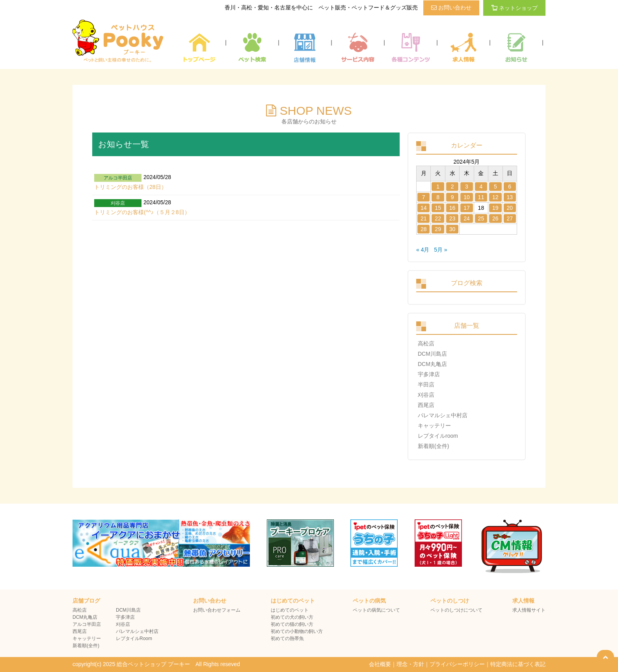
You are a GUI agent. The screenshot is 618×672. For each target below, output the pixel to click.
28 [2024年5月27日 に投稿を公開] (424, 229)
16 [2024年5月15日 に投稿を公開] (452, 208)
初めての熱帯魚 (287, 638)
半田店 (426, 385)
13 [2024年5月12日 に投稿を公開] (510, 197)
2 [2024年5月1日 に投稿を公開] (452, 187)
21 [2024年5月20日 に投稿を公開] (424, 218)
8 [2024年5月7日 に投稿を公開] (438, 197)
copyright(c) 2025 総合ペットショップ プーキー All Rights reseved (156, 664)
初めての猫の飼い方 (292, 624)
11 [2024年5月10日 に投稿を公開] (481, 197)
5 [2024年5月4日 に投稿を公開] (495, 187)
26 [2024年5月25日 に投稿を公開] (495, 218)
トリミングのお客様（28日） (130, 187)
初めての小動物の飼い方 (297, 631)
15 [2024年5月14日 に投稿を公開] (438, 208)
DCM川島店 (432, 354)
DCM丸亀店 (432, 364)
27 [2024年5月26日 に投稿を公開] (510, 218)
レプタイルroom (438, 436)
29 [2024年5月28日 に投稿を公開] (438, 229)
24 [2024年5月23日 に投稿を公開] (467, 218)
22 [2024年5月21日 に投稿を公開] (438, 218)
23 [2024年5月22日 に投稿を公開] (452, 218)
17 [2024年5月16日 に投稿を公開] (467, 208)
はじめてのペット (290, 610)
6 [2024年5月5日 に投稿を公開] (510, 187)
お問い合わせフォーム (217, 610)
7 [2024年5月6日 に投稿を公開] (424, 197)
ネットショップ (514, 8)
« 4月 (423, 250)
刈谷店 (426, 395)
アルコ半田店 (87, 624)
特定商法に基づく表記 (518, 664)
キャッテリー (434, 426)
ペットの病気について (376, 610)
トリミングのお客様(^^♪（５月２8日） (142, 212)
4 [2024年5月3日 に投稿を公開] (481, 187)
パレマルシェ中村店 (443, 415)
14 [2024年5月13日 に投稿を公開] (424, 208)
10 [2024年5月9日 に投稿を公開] (467, 197)
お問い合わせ (451, 7)
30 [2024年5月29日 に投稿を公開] (452, 229)
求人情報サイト (529, 610)
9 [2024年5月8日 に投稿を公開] (452, 197)
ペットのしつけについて (456, 610)
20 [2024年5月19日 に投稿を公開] (510, 208)
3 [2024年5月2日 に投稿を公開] (467, 187)
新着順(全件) (433, 446)
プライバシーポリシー (457, 664)
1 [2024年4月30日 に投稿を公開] (438, 187)
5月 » (440, 250)
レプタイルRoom (134, 638)
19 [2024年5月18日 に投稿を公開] (495, 208)
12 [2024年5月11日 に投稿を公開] (495, 197)
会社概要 (380, 664)
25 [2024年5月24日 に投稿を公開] (481, 218)
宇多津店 (429, 374)
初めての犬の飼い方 (292, 617)
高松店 (426, 343)
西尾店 (426, 405)
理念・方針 (410, 664)
